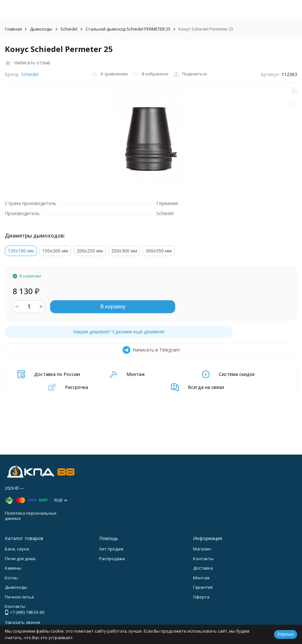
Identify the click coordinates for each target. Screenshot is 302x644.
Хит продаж (111, 549)
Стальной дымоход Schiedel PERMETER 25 (128, 29)
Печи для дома (20, 559)
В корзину (113, 306)
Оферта (201, 597)
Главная (13, 29)
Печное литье (20, 597)
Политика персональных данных (31, 516)
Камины (13, 568)
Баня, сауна (17, 549)
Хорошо (286, 634)
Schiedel (69, 29)
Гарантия (203, 587)
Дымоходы (41, 29)
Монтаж (201, 578)
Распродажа (112, 559)
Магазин (202, 549)
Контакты (203, 559)
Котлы (11, 578)
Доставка (203, 568)
